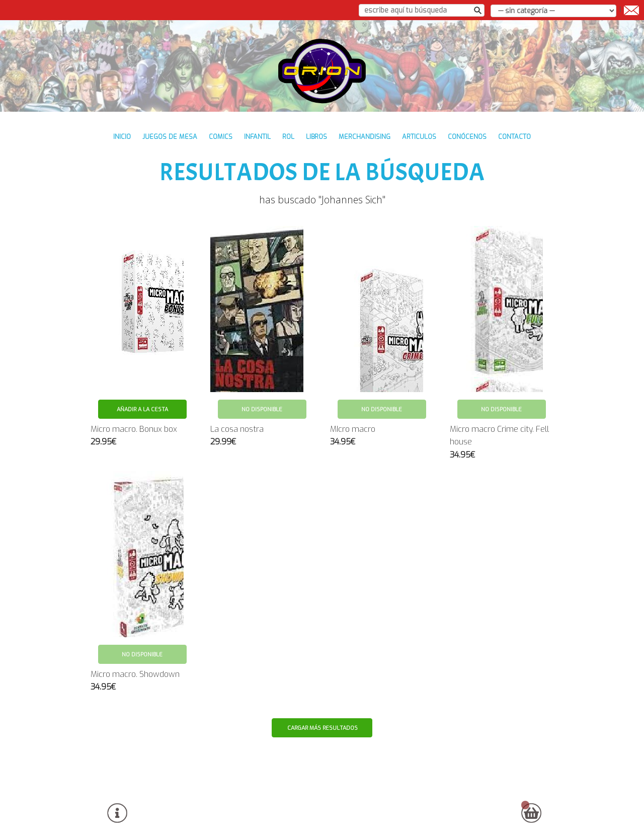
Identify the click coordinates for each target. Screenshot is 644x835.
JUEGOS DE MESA (170, 137)
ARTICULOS (419, 137)
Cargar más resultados (323, 728)
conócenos (467, 137)
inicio (122, 137)
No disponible (262, 409)
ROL (288, 137)
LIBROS (316, 137)
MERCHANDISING (365, 137)
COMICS (221, 137)
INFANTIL (257, 137)
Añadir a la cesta (142, 409)
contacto (514, 137)
